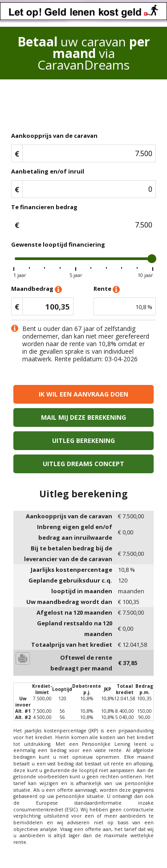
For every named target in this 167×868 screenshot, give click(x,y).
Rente (107, 289)
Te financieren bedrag (44, 207)
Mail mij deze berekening (83, 417)
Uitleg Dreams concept (83, 464)
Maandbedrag (37, 289)
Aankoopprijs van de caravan (54, 136)
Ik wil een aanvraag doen (83, 394)
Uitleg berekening (83, 440)
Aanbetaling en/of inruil (48, 171)
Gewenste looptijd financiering (58, 244)
